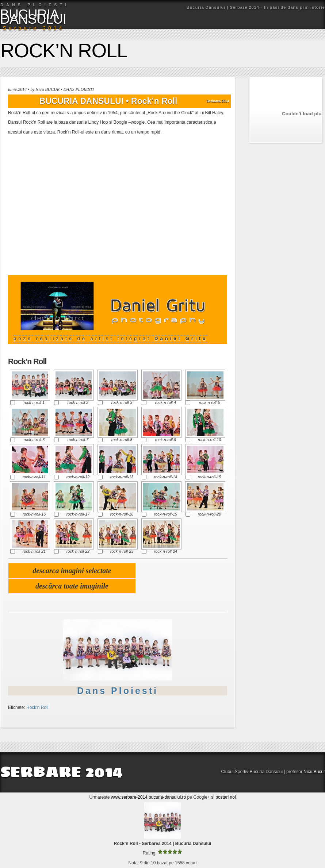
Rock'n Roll (37, 707)
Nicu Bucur (314, 772)
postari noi (225, 797)
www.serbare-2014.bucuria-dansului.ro (148, 797)
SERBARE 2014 (61, 772)
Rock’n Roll (64, 51)
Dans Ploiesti (118, 691)
